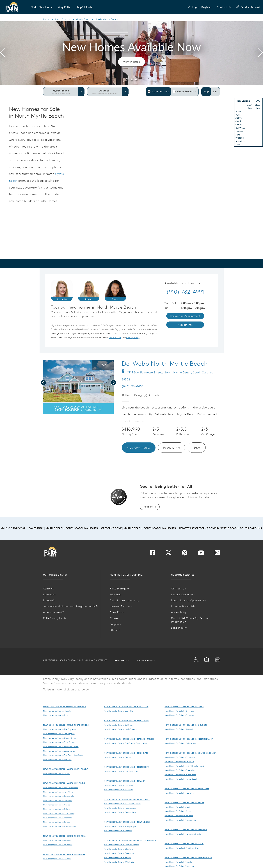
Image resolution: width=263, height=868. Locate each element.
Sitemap (115, 630)
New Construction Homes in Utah (184, 843)
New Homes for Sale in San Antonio (180, 820)
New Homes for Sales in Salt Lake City (182, 848)
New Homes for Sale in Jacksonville (59, 796)
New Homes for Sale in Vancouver (180, 866)
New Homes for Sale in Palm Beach (59, 813)
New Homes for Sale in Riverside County (61, 747)
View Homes (131, 62)
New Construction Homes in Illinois (64, 854)
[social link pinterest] (66, 410)
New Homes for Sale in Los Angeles (59, 734)
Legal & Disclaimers (183, 594)
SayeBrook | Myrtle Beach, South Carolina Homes (63, 528)
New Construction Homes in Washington (189, 857)
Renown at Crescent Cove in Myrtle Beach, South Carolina (221, 528)
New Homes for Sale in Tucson (57, 715)
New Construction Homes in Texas (184, 802)
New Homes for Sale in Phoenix (57, 711)
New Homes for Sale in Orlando (57, 809)
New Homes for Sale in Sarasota (57, 818)
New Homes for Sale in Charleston (180, 757)
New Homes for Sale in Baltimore (119, 725)
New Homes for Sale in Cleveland (179, 711)
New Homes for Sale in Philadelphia (180, 743)
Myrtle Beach (83, 19)
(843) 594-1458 (133, 386)
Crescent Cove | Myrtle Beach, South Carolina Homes (138, 528)
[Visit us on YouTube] (201, 554)
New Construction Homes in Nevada (125, 781)
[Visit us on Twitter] (168, 554)
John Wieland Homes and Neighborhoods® (70, 606)
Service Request (248, 7)
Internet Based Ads (183, 606)
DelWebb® (50, 594)
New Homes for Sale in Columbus (180, 715)
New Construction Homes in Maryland (126, 721)
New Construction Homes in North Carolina (130, 840)
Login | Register (200, 7)
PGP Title (116, 594)
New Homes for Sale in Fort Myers (58, 792)
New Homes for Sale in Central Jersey (121, 812)
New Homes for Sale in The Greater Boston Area (125, 743)
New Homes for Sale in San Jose (57, 759)
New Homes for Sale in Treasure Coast (60, 826)
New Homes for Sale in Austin (178, 807)
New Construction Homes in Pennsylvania (189, 739)
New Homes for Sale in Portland (179, 729)
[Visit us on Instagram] (217, 554)
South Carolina (63, 19)
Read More (150, 507)
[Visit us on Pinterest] (185, 554)
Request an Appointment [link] (185, 316)
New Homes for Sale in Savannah (58, 845)
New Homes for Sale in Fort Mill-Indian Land (184, 766)
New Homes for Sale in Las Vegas (119, 785)
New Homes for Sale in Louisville (118, 711)
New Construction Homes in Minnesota (127, 767)
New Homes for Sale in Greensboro (119, 853)
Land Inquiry (179, 628)
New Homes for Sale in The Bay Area (59, 729)
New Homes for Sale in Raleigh (118, 858)
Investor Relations (121, 606)
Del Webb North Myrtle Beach (165, 364)
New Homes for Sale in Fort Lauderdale (60, 787)
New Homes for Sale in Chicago (57, 859)
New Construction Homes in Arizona (65, 707)
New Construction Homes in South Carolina (191, 753)
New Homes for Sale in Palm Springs (59, 742)
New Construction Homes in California (66, 725)
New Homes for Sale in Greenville (180, 770)
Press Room (117, 612)
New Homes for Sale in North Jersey (120, 808)
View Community (139, 447)
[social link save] (60, 410)
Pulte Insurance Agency (125, 600)
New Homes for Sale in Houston (179, 816)
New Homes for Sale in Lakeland (58, 800)
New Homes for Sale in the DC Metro (120, 729)
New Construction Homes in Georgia (64, 836)
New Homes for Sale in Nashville (179, 793)
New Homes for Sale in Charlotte (119, 849)
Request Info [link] (185, 325)
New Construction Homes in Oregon (186, 725)
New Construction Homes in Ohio (184, 707)
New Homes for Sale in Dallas (178, 811)
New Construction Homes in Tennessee (187, 788)
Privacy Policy (146, 660)
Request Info (172, 447)
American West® (54, 612)
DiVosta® (49, 600)
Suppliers (116, 624)
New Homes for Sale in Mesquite (118, 790)
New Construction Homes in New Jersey (127, 799)
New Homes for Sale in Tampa (57, 822)
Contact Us (224, 7)
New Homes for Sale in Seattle (178, 862)
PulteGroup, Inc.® (55, 618)
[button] (42, 7)
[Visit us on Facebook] (153, 554)
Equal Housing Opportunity (188, 600)
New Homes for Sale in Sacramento (59, 751)
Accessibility (179, 612)
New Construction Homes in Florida (64, 783)
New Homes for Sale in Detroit (117, 757)
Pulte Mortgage (120, 589)
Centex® (49, 589)
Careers (115, 618)
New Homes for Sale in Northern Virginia (183, 834)
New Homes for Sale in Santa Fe (118, 831)
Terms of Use (121, 660)
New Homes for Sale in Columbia (179, 762)
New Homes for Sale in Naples (57, 805)
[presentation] (2, 53)
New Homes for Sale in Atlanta (57, 840)
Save (197, 447)
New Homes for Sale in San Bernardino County (64, 755)
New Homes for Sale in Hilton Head (180, 775)
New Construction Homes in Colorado (66, 769)
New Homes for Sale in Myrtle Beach (181, 779)
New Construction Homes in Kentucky (126, 707)
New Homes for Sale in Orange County (60, 738)
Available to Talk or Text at (185, 283)
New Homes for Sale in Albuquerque (120, 826)
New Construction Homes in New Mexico (127, 822)
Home (47, 19)
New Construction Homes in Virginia (186, 829)
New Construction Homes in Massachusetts (129, 739)
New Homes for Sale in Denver (57, 773)
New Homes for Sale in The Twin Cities (121, 771)
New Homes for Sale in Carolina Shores (121, 845)
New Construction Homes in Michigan (126, 753)
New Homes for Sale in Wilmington (119, 862)
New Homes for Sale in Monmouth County (123, 804)
